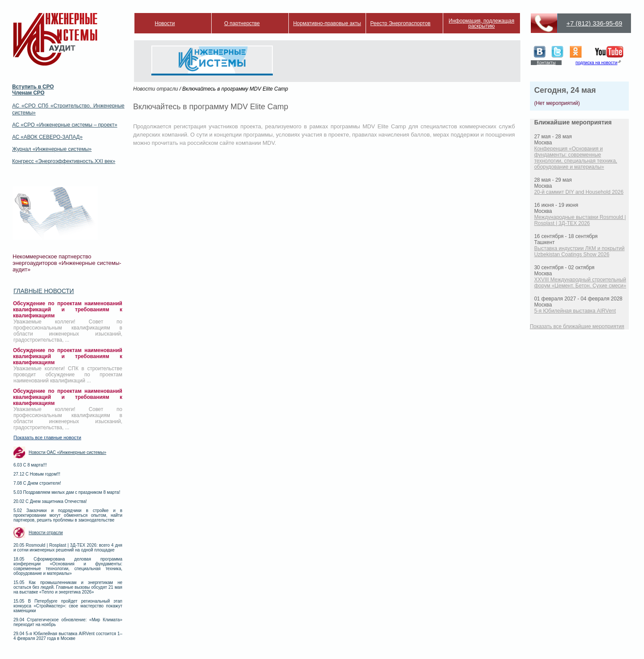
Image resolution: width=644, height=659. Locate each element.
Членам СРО (28, 93)
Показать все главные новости (47, 437)
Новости (165, 23)
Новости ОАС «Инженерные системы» (67, 452)
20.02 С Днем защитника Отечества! (50, 501)
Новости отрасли (46, 533)
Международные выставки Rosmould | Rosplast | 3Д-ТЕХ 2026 (580, 220)
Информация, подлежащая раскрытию (482, 23)
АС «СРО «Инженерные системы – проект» (65, 125)
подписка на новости (596, 63)
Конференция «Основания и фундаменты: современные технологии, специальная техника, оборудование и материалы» (576, 158)
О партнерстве (242, 23)
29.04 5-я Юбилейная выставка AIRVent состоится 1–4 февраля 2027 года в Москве (68, 636)
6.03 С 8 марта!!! (30, 465)
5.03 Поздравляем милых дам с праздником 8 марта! (67, 492)
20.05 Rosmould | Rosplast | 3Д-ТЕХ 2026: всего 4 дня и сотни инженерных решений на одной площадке (68, 548)
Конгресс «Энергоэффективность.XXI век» (64, 161)
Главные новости (44, 291)
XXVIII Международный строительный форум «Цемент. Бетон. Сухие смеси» (580, 283)
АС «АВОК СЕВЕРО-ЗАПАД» (47, 137)
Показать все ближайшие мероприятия (577, 326)
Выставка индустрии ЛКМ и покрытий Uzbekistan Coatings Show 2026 (580, 251)
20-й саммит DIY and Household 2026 (579, 192)
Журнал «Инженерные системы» (52, 149)
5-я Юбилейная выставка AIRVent (575, 311)
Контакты (546, 63)
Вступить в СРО (33, 87)
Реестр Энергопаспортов (400, 23)
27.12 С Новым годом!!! (37, 474)
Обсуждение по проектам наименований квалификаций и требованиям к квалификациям (68, 310)
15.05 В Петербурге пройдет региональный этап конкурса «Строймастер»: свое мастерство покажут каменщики (68, 606)
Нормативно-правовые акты (327, 23)
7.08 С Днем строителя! (37, 483)
